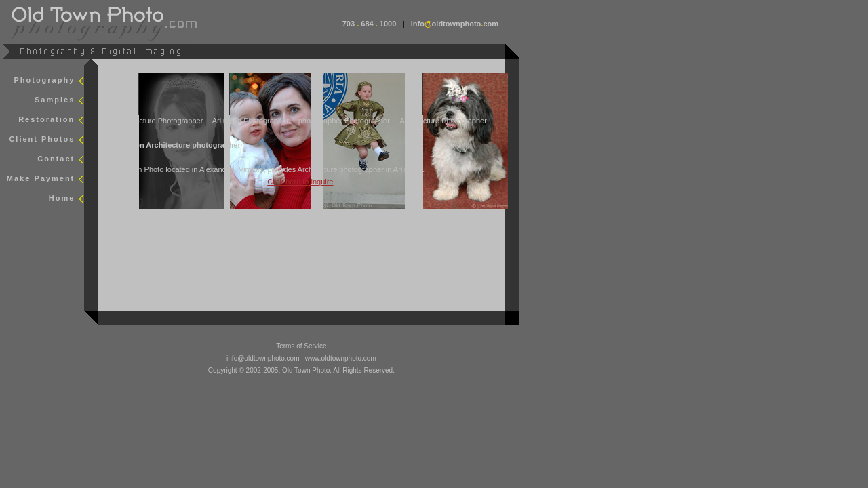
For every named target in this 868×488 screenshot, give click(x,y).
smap (116, 218)
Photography (44, 80)
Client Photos (42, 139)
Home (62, 198)
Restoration (46, 119)
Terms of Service (301, 346)
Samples (55, 100)
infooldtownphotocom (455, 24)
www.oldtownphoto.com (341, 358)
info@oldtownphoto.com (263, 358)
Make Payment (41, 178)
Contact (56, 159)
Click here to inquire (300, 182)
